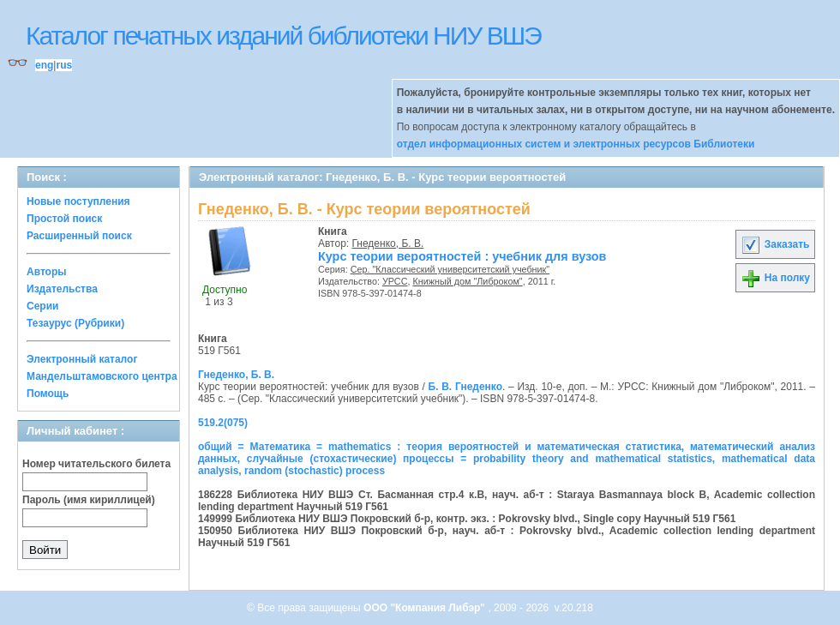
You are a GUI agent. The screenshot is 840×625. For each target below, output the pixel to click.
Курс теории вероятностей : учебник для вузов (462, 256)
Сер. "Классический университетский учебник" (450, 269)
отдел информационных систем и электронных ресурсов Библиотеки (576, 144)
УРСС (395, 281)
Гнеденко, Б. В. (388, 243)
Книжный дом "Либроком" (467, 281)
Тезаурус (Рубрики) (75, 323)
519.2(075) (223, 423)
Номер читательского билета (96, 464)
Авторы (47, 272)
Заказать (775, 244)
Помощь (48, 394)
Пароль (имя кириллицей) (89, 500)
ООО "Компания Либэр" (426, 608)
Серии (42, 306)
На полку (775, 278)
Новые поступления (78, 201)
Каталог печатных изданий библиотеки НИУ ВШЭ (283, 36)
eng (44, 65)
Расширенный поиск (79, 236)
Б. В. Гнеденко (466, 387)
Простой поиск (64, 219)
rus (64, 65)
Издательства (62, 289)
